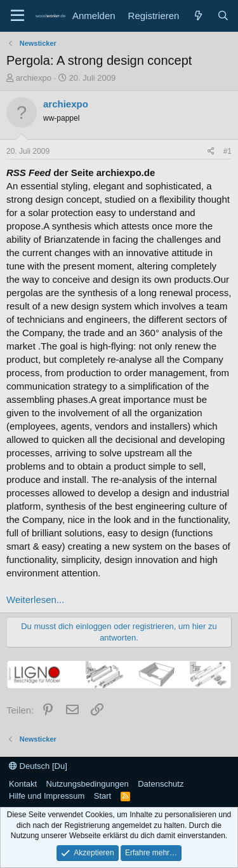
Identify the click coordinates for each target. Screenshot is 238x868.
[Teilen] (211, 152)
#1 (228, 151)
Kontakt (23, 784)
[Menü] (17, 16)
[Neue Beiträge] (198, 16)
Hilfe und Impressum (47, 796)
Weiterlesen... (35, 600)
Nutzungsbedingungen (88, 784)
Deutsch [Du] (38, 766)
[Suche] (223, 16)
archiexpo (34, 78)
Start (102, 796)
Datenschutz (161, 784)
